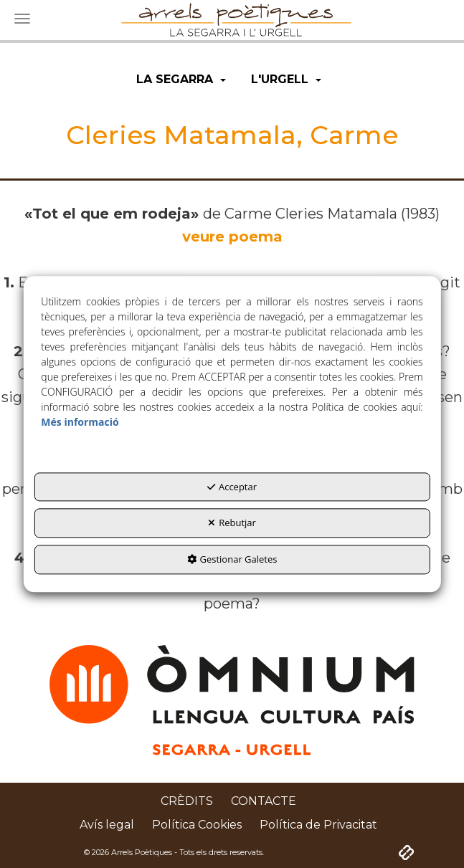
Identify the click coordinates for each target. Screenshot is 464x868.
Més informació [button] (80, 422)
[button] (181, 80)
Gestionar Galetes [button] (232, 559)
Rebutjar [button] (232, 523)
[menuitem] (181, 80)
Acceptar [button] (232, 487)
